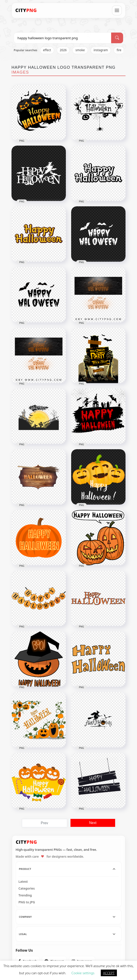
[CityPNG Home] (26, 10)
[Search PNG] (63, 38)
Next (93, 823)
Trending (25, 895)
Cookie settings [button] (83, 973)
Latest (23, 882)
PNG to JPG (27, 902)
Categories (27, 888)
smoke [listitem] (80, 50)
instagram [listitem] (101, 50)
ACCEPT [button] (109, 973)
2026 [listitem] (63, 50)
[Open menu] (117, 10)
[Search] (117, 38)
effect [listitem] (47, 50)
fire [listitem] (119, 50)
